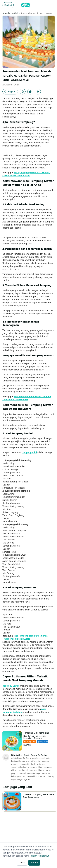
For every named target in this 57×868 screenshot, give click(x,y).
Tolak (22, 863)
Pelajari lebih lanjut (39, 856)
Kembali (8, 5)
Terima (34, 863)
